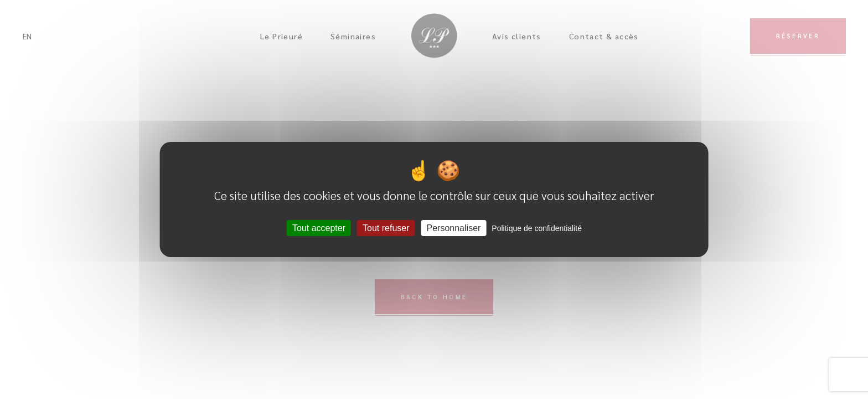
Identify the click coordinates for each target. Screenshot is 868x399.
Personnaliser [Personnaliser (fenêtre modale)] (454, 228)
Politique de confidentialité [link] (537, 228)
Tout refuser (386, 228)
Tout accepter (319, 228)
